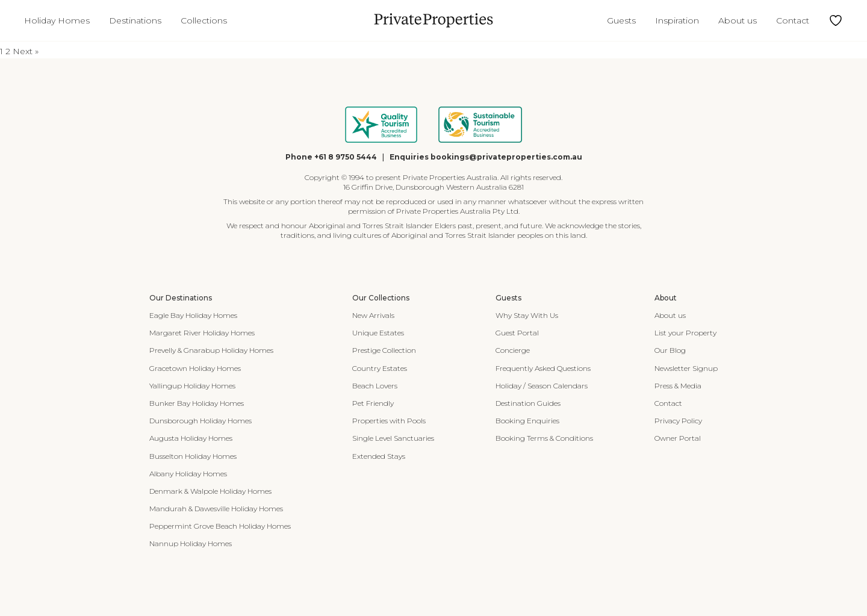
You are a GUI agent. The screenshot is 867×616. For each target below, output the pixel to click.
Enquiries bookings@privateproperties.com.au (486, 157)
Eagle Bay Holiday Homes (193, 315)
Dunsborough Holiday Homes (200, 421)
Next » (26, 51)
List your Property (685, 333)
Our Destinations (181, 298)
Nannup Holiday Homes (191, 543)
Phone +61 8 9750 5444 (331, 157)
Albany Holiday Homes (188, 474)
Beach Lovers (375, 386)
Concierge (513, 350)
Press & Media (678, 386)
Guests (621, 20)
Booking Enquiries (527, 421)
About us (738, 20)
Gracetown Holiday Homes (195, 368)
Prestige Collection (384, 350)
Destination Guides (528, 403)
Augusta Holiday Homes (191, 438)
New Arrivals (373, 315)
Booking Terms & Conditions (544, 438)
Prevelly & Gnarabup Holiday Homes (211, 350)
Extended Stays (379, 456)
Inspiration (677, 20)
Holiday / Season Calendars (542, 386)
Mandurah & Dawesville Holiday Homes (216, 509)
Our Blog (670, 350)
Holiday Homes (57, 20)
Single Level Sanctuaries (393, 438)
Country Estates (380, 368)
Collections (204, 20)
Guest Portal (517, 333)
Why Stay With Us (527, 315)
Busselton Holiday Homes (193, 456)
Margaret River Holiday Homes (202, 333)
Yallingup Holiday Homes (192, 386)
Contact (793, 20)
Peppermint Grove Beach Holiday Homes (220, 526)
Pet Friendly (373, 403)
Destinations (135, 20)
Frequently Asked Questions (543, 368)
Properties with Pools (389, 421)
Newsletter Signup (686, 368)
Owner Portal (678, 438)
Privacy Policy (678, 421)
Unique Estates (378, 333)
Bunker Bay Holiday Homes (197, 403)
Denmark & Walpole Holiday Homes (210, 491)
